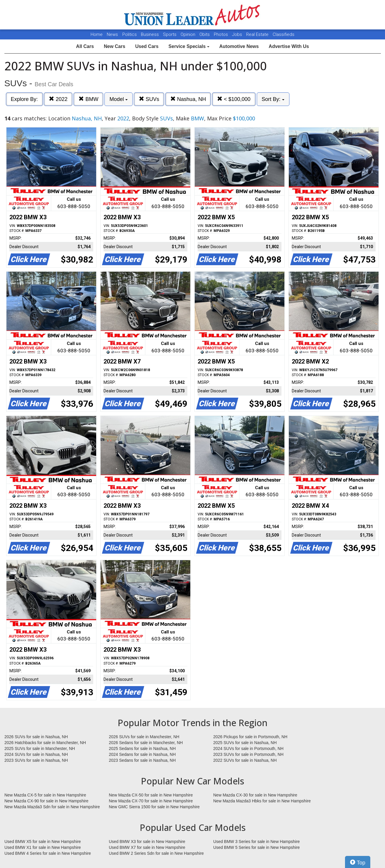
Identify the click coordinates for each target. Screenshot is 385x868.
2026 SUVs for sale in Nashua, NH (36, 737)
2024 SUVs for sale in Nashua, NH (36, 754)
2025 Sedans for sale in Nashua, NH (142, 748)
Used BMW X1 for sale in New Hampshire (43, 847)
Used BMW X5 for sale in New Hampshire (43, 842)
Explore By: (24, 99)
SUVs (149, 99)
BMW (88, 99)
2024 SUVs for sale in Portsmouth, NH (248, 748)
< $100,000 (234, 99)
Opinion (189, 34)
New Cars (115, 46)
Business (150, 34)
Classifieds (284, 34)
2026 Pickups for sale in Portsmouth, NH (250, 737)
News (112, 34)
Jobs (238, 34)
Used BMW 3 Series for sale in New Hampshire (256, 842)
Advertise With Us (289, 46)
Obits (205, 34)
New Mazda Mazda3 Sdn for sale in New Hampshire (52, 807)
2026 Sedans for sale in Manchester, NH (146, 743)
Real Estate (258, 34)
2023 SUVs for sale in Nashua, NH (36, 760)
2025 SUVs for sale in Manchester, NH (40, 748)
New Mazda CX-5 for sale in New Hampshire (45, 795)
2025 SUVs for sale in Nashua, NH (245, 743)
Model (119, 99)
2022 (58, 99)
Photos (221, 34)
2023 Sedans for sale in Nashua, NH (142, 760)
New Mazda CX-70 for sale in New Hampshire (151, 801)
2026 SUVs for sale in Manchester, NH (144, 737)
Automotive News (239, 46)
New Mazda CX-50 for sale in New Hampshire (151, 795)
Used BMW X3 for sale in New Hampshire (147, 842)
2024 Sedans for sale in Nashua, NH (142, 754)
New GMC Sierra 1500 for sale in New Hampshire (154, 807)
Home (97, 34)
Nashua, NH (188, 99)
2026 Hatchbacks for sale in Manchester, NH (45, 743)
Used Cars (147, 46)
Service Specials (189, 46)
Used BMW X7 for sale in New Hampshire (147, 847)
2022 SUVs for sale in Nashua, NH (245, 760)
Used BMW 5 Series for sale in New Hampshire (256, 847)
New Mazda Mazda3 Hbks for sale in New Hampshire (262, 801)
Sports (170, 34)
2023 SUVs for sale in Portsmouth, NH (248, 754)
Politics (130, 34)
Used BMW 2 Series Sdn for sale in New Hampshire (156, 853)
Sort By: (273, 99)
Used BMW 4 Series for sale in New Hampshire (48, 853)
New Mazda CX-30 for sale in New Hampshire (255, 795)
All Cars (85, 46)
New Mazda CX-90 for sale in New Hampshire (46, 801)
